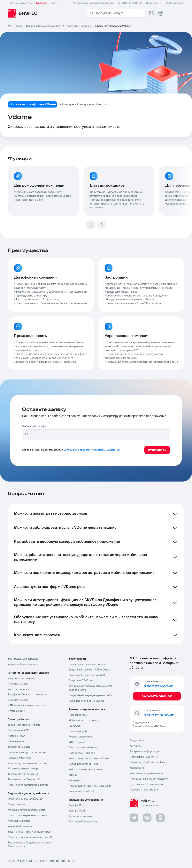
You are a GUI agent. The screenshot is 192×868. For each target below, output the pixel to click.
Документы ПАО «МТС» (144, 757)
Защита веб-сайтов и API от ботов (89, 670)
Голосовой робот (79, 731)
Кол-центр (75, 780)
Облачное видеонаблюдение (25, 799)
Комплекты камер (19, 821)
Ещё (55, 3)
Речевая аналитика (80, 737)
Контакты (135, 746)
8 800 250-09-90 (159, 715)
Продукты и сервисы (79, 26)
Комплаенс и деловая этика (146, 773)
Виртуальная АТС (18, 730)
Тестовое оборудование (83, 822)
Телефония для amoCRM (23, 774)
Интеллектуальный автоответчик (28, 763)
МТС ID (73, 775)
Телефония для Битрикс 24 (24, 780)
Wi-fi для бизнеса (18, 689)
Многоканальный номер (23, 769)
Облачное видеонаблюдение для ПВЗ (31, 837)
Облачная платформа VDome (86, 701)
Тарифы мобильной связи (24, 725)
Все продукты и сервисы (23, 659)
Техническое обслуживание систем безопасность (30, 845)
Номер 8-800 (16, 736)
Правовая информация (144, 790)
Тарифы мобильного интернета (27, 695)
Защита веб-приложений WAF (87, 675)
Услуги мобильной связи (23, 664)
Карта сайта (137, 768)
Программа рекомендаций (146, 784)
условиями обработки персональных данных (92, 450)
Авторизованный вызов (83, 748)
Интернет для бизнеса (21, 678)
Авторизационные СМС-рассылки (90, 786)
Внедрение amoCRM (81, 791)
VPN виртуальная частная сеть (26, 706)
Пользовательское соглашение (149, 779)
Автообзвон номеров (82, 753)
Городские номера (19, 758)
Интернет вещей (18, 700)
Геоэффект (75, 726)
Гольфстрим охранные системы (27, 815)
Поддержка (140, 723)
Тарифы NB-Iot (77, 805)
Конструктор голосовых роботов (89, 759)
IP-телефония (16, 741)
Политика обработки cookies (147, 762)
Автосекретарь (78, 715)
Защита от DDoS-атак (82, 681)
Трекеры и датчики (80, 816)
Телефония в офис (19, 747)
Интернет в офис (18, 684)
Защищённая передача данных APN (90, 695)
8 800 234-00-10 (140, 3)
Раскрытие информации (145, 752)
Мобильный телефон (35, 427)
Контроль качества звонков (85, 769)
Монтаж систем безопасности (26, 810)
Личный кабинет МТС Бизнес (151, 727)
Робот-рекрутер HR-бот (83, 764)
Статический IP (17, 711)
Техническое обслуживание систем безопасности (90, 688)
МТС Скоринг (77, 742)
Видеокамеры (16, 804)
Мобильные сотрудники (83, 720)
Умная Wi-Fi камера (20, 826)
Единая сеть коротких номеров (27, 752)
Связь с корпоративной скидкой (28, 785)
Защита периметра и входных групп (30, 832)
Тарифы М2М (77, 811)
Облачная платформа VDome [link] (113, 26)
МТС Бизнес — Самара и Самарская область (35, 26)
